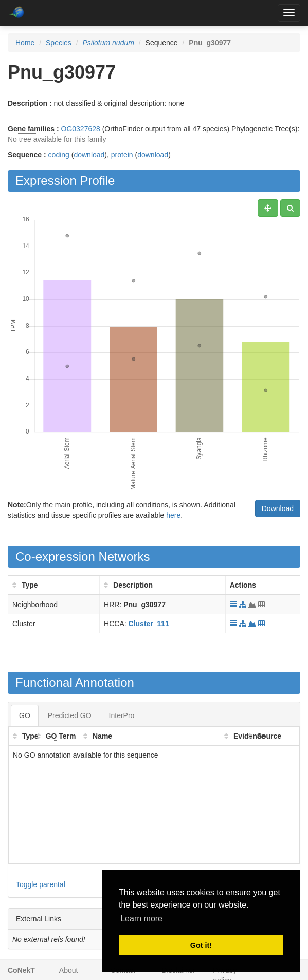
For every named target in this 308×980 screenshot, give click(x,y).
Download (278, 508)
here (173, 515)
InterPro (122, 715)
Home (25, 43)
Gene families (31, 129)
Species (59, 43)
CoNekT (21, 970)
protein (122, 155)
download (89, 155)
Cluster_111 (149, 624)
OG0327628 (81, 129)
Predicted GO (70, 715)
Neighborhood (35, 605)
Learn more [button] (141, 919)
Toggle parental (41, 884)
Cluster (24, 624)
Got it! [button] (201, 945)
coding (59, 155)
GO (25, 715)
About (69, 970)
